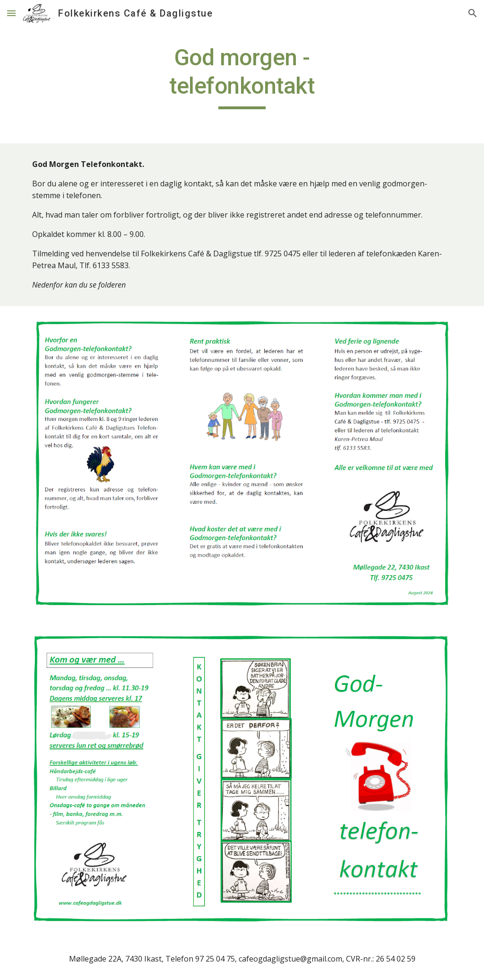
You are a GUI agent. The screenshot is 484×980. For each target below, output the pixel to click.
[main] (242, 76)
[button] (11, 13)
